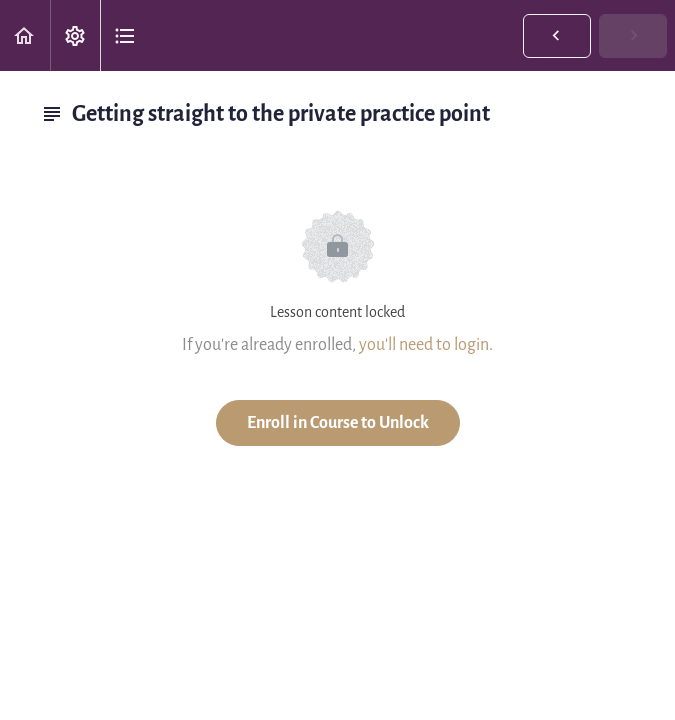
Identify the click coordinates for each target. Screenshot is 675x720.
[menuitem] (75, 35)
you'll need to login (424, 344)
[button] (25, 35)
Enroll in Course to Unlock (338, 422)
